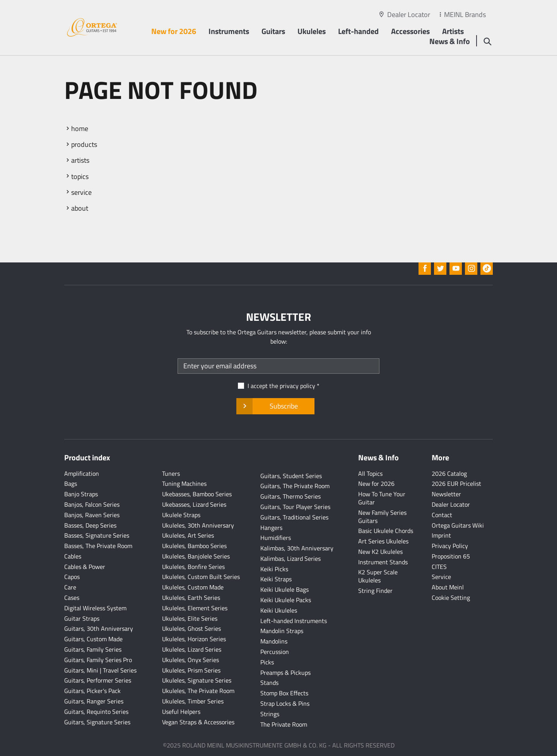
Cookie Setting (451, 598)
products (84, 144)
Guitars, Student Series (291, 476)
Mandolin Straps (282, 631)
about (80, 208)
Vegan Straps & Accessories (198, 722)
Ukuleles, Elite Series (190, 618)
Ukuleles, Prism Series (191, 670)
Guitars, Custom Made (93, 639)
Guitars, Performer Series (98, 680)
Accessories (410, 31)
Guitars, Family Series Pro (98, 660)
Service (441, 577)
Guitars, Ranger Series (94, 701)
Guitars (273, 31)
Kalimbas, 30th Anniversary (297, 548)
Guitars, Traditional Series (294, 517)
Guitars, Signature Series (97, 722)
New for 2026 (174, 31)
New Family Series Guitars (382, 517)
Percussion (275, 652)
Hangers (271, 528)
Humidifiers (276, 538)
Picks (267, 662)
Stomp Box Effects (284, 693)
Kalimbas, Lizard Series (290, 558)
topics (80, 176)
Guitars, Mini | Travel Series (100, 670)
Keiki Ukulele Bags (284, 589)
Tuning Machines (184, 484)
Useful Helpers (181, 712)
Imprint (441, 535)
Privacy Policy (450, 546)
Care (70, 587)
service (81, 192)
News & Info (450, 41)
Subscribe (275, 406)
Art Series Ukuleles (383, 541)
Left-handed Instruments (294, 621)
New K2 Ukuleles (380, 552)
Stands (269, 683)
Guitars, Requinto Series (96, 712)
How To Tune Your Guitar (382, 498)
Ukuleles (312, 31)
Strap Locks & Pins (285, 703)
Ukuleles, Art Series (188, 535)
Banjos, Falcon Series (92, 504)
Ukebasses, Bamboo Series (197, 494)
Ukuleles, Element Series (195, 608)
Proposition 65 (451, 556)
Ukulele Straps (181, 515)
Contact (442, 515)
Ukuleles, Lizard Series (192, 649)
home (80, 129)
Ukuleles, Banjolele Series (196, 556)
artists (80, 160)
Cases (72, 598)
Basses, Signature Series (97, 535)
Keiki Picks (274, 569)
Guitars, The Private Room (295, 486)
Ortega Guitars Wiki (458, 525)
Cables (73, 556)
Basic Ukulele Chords (386, 531)
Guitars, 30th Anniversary (99, 628)
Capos (72, 577)
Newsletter (446, 494)
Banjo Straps (81, 494)
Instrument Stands (383, 562)
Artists (453, 31)
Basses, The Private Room (98, 546)
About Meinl (448, 587)
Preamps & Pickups (285, 673)
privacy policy (297, 386)
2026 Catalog (449, 473)
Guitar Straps (82, 618)
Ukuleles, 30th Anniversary (198, 525)
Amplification (82, 473)
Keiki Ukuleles (279, 610)
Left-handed (358, 31)
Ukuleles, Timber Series (193, 701)
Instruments (229, 31)
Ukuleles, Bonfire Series (193, 567)
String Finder (375, 591)
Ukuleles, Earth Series (191, 598)
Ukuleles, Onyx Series (191, 660)
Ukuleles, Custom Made (193, 587)
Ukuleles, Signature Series (197, 680)
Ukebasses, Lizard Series (194, 504)
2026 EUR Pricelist (456, 484)
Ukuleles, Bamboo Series (194, 546)
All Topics (370, 473)
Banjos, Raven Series (92, 515)
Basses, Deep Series (90, 525)
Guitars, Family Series (93, 649)
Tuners (171, 473)
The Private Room (284, 724)
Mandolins (274, 641)
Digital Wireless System (95, 608)
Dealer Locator (409, 14)
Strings (270, 714)
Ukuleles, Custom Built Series (201, 577)
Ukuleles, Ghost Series (191, 628)
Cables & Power (85, 567)
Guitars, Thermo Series (290, 496)
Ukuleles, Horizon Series (194, 639)
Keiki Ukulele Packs (286, 600)
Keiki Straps (276, 579)
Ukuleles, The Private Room (198, 691)
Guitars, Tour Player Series (295, 507)
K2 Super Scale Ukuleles (378, 576)
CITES (439, 567)
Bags (71, 484)
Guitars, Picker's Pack (92, 691)
